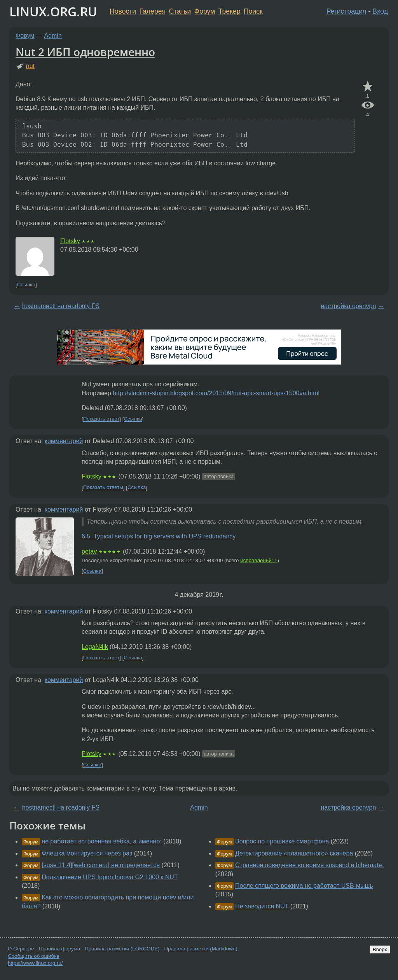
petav (89, 551)
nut (30, 66)
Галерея (153, 11)
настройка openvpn (348, 306)
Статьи (180, 11)
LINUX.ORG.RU (53, 11)
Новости (123, 11)
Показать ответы (103, 488)
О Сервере (21, 949)
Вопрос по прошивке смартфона (282, 841)
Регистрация (347, 11)
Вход (380, 11)
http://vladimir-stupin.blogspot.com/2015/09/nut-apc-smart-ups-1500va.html (216, 393)
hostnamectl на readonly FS (61, 306)
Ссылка (26, 285)
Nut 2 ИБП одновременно (85, 52)
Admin (53, 36)
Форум (205, 11)
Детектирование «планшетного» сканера (294, 853)
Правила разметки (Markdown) (201, 949)
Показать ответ (101, 419)
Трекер (230, 11)
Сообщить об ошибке (34, 956)
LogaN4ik (95, 647)
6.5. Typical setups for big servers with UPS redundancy (159, 536)
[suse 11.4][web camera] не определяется (101, 865)
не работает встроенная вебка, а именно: (101, 841)
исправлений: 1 (259, 560)
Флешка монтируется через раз (87, 853)
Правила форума (60, 949)
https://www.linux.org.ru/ (35, 963)
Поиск (253, 11)
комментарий (64, 441)
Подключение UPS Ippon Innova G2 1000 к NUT (110, 877)
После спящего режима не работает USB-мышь (304, 886)
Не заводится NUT (262, 906)
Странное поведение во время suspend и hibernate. (309, 865)
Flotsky (70, 241)
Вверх (380, 949)
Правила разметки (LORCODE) (122, 949)
